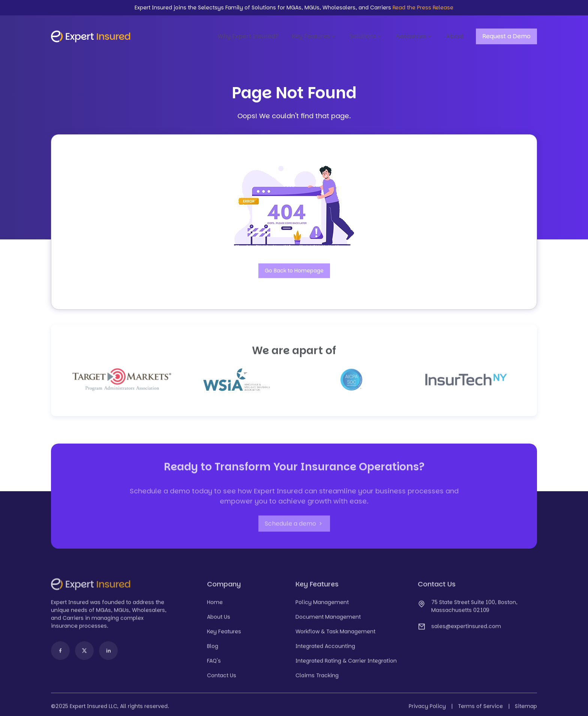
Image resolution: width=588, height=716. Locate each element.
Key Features (314, 36)
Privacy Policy (427, 710)
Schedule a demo (294, 527)
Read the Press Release (423, 8)
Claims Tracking (317, 679)
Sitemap (526, 710)
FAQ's (214, 664)
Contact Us (222, 679)
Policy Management (322, 606)
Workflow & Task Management (335, 635)
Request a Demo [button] (506, 36)
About (455, 36)
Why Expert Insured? (248, 36)
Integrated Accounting (325, 650)
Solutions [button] (366, 36)
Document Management (328, 620)
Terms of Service (480, 710)
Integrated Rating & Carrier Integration (346, 664)
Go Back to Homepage (294, 271)
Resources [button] (414, 36)
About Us (219, 620)
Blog (213, 650)
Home (215, 606)
